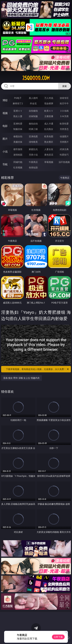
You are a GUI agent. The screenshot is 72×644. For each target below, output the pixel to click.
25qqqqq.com (36, 78)
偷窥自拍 (18, 136)
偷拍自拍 (33, 124)
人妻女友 (49, 149)
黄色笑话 (49, 155)
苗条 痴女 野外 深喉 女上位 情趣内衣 (22, 378)
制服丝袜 (18, 129)
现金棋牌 (49, 103)
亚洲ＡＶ (18, 111)
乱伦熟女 (49, 129)
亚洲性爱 (18, 124)
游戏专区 (64, 98)
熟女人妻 (18, 116)
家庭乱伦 (33, 149)
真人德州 (33, 98)
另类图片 (64, 142)
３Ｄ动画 (64, 111)
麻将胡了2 (18, 103)
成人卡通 (49, 124)
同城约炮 (18, 162)
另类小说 (33, 155)
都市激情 (18, 149)
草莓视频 (49, 162)
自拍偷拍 (33, 111)
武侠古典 (64, 149)
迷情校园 (18, 155)
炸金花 (33, 103)
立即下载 (58, 637)
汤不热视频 (64, 162)
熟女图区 (49, 142)
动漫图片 (64, 136)
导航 (5, 164)
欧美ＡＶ (49, 111)
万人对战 (49, 98)
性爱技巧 (64, 155)
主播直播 (49, 116)
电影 (5, 126)
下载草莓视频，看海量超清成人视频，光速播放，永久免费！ (38, 369)
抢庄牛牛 (64, 103)
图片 (5, 139)
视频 (5, 113)
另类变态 (64, 129)
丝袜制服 (33, 116)
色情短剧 (33, 167)
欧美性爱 (64, 124)
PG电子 (18, 98)
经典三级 (33, 129)
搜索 (65, 86)
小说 (5, 152)
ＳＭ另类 (64, 116)
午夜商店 (33, 162)
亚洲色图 (33, 136)
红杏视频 (18, 167)
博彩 (5, 100)
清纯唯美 (33, 142)
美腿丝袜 (18, 142)
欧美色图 (49, 136)
